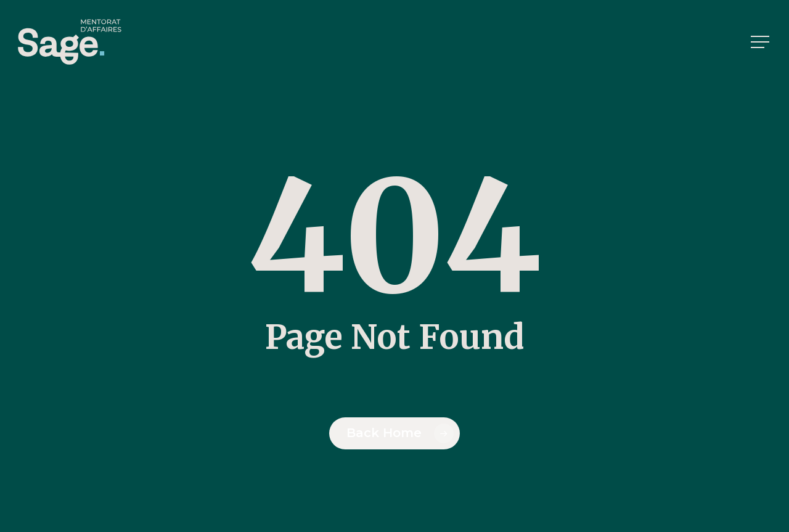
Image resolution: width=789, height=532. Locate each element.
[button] (761, 42)
